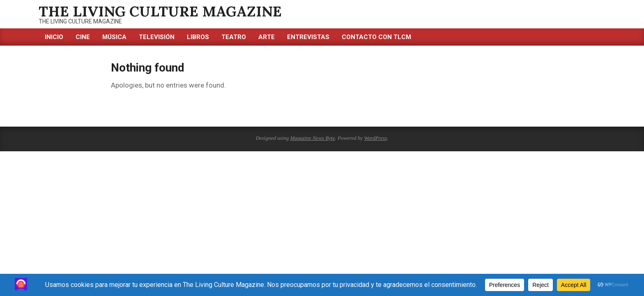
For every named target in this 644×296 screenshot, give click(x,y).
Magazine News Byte (312, 138)
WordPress (375, 138)
